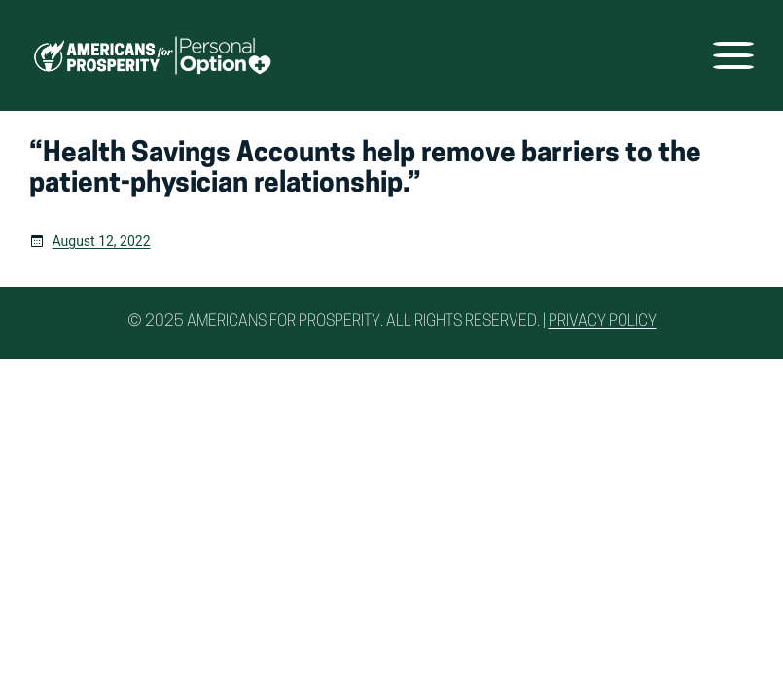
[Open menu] (733, 55)
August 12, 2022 (102, 241)
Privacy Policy (603, 322)
